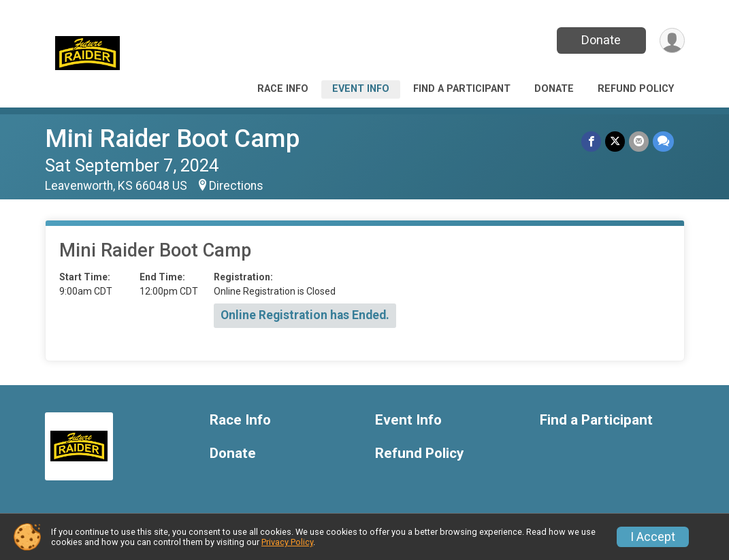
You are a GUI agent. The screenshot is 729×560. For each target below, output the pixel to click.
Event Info (361, 89)
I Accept (653, 537)
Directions (236, 186)
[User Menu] (672, 40)
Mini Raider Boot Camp (172, 138)
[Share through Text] (663, 141)
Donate (601, 40)
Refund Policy (636, 89)
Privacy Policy (287, 542)
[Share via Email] (639, 141)
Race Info (283, 89)
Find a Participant (462, 89)
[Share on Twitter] (615, 141)
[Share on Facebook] (591, 141)
